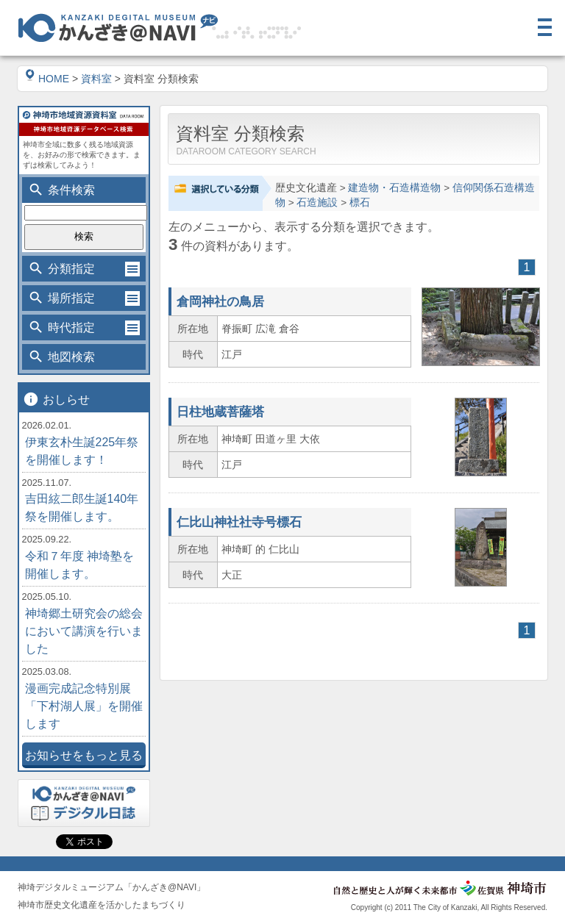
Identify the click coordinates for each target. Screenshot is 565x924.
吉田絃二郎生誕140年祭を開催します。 (82, 508)
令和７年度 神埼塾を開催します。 (79, 565)
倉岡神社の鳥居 (220, 301)
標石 (360, 203)
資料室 (96, 79)
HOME (47, 79)
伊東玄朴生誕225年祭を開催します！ (82, 451)
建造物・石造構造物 (394, 188)
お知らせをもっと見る (84, 755)
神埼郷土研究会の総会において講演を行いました (84, 631)
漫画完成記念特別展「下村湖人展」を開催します (84, 706)
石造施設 (317, 203)
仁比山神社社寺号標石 (239, 522)
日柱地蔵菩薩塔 (220, 412)
